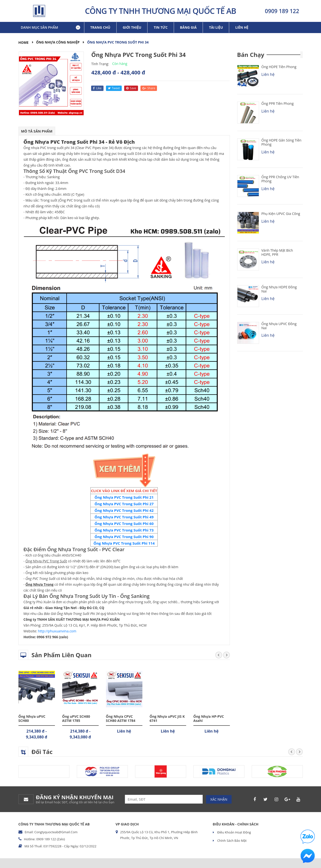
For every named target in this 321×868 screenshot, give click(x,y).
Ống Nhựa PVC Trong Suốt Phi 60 (124, 523)
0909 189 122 (282, 11)
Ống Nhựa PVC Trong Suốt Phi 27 (124, 504)
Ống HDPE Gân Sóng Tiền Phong (282, 142)
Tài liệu (216, 27)
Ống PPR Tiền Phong (278, 103)
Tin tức (160, 27)
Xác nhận (219, 799)
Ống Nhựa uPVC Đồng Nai (279, 326)
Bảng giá (188, 27)
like (97, 88)
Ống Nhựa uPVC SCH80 (32, 718)
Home (24, 42)
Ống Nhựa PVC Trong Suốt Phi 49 (124, 517)
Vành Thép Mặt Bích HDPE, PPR (277, 252)
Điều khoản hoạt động (234, 832)
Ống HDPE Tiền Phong (279, 67)
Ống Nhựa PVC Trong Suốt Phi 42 (124, 510)
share (149, 88)
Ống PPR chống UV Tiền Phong (280, 179)
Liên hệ (242, 27)
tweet (114, 88)
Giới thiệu (132, 27)
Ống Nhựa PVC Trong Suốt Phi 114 (124, 543)
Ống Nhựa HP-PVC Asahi (209, 718)
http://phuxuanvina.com (57, 631)
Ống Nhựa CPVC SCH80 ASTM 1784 (121, 718)
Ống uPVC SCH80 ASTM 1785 (76, 718)
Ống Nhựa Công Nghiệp (58, 42)
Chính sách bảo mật (232, 841)
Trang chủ (100, 27)
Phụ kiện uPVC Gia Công (281, 214)
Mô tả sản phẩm (37, 131)
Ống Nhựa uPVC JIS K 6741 (167, 718)
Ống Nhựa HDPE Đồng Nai (279, 289)
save (131, 88)
